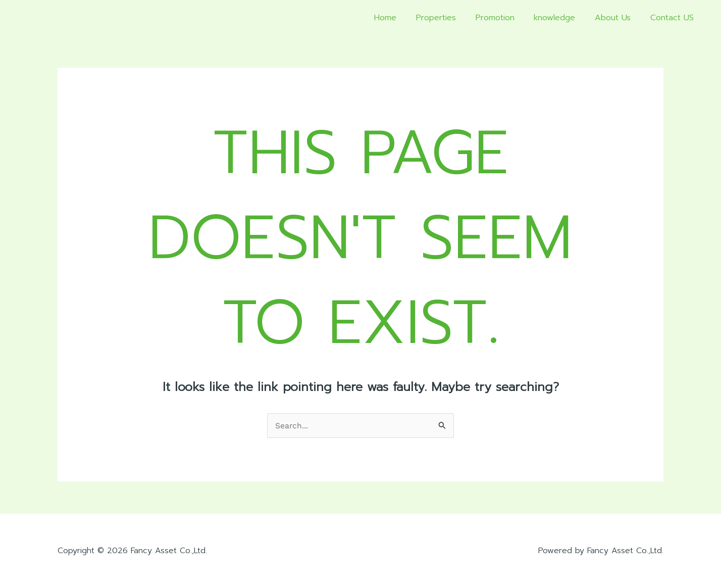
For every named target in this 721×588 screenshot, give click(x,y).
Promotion (507, 18)
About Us (618, 18)
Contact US (674, 18)
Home (404, 18)
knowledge (563, 18)
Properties (451, 18)
